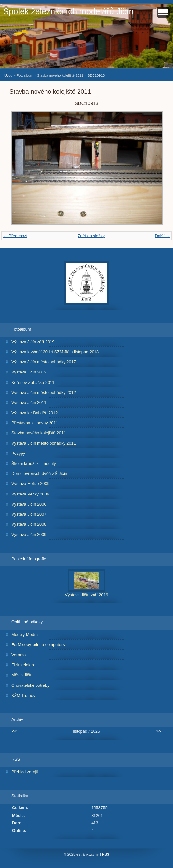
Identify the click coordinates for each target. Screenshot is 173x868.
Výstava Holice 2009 (30, 484)
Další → (162, 236)
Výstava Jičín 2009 (29, 534)
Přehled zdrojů (25, 772)
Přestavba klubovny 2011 (35, 423)
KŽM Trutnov (23, 695)
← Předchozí (15, 236)
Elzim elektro (23, 665)
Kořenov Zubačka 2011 (33, 382)
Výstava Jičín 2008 (29, 524)
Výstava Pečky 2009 (30, 494)
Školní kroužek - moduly (34, 463)
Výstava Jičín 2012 (29, 372)
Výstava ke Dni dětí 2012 (35, 413)
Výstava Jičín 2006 (29, 504)
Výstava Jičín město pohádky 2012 (44, 393)
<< (14, 731)
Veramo (19, 655)
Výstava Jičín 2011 (29, 403)
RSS (106, 854)
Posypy (18, 453)
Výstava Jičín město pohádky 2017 (44, 362)
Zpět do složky (91, 236)
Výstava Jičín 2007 (29, 514)
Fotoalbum (25, 75)
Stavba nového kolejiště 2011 (60, 75)
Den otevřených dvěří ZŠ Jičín (39, 474)
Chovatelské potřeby (30, 685)
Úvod (8, 75)
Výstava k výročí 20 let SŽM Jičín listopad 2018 (55, 352)
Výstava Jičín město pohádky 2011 (44, 443)
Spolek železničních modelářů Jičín (68, 11)
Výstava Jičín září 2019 (33, 342)
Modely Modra (25, 635)
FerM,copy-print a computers (38, 645)
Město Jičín (22, 675)
